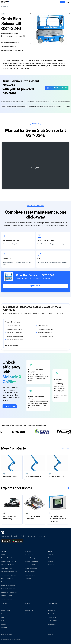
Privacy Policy (52, 617)
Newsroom (51, 565)
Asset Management (7, 568)
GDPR (50, 628)
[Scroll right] (68, 448)
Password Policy (53, 621)
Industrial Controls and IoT (9, 561)
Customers (5, 536)
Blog (2, 617)
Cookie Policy (52, 624)
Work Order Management (8, 585)
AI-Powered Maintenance (8, 589)
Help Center (28, 607)
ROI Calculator (5, 631)
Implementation (29, 610)
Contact (27, 614)
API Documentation (7, 634)
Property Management (31, 568)
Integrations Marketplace (8, 565)
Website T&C (52, 634)
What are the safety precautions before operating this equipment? (44, 106)
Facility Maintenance (7, 578)
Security (50, 607)
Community (4, 628)
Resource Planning (6, 596)
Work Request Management (9, 592)
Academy (4, 614)
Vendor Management (7, 599)
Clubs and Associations (31, 561)
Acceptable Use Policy (54, 631)
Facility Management (31, 575)
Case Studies (5, 607)
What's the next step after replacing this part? (39, 102)
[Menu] (68, 2)
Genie (6, 6)
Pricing (23, 536)
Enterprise (15, 536)
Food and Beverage (30, 558)
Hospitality (28, 578)
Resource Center (6, 610)
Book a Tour (42, 536)
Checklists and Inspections (9, 575)
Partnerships (52, 561)
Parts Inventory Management (9, 572)
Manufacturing (29, 554)
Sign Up (63, 2)
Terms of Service (53, 614)
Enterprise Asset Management (10, 558)
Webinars (4, 624)
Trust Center (52, 610)
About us (51, 554)
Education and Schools (31, 565)
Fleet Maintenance (30, 572)
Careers (50, 558)
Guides (3, 621)
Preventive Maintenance (8, 582)
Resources (31, 536)
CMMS (3, 554)
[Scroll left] (63, 448)
